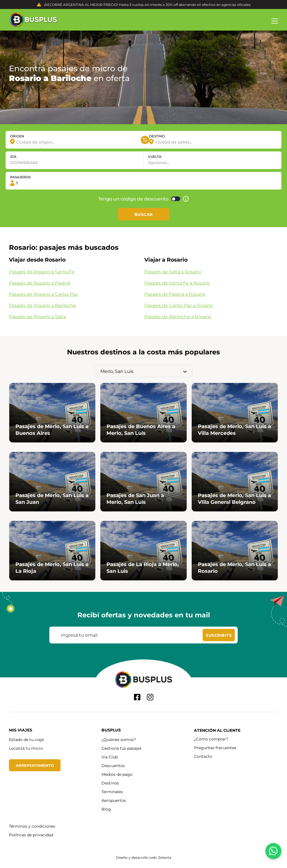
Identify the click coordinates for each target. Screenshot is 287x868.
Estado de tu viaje (26, 739)
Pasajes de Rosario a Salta (37, 316)
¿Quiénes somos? (119, 739)
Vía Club (110, 757)
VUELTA (155, 156)
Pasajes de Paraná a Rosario (175, 294)
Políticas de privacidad (31, 835)
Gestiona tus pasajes (121, 748)
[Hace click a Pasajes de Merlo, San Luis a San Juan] (52, 482)
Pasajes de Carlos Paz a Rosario (179, 305)
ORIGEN (17, 136)
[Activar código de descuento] (176, 199)
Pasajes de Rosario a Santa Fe (42, 272)
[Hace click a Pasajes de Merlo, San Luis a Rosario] (235, 551)
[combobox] (74, 142)
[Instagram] (150, 697)
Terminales (112, 792)
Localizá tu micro (26, 748)
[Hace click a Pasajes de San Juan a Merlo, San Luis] (143, 482)
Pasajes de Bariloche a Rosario (178, 316)
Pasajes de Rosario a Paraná (40, 283)
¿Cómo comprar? (211, 739)
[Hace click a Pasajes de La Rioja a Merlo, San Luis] (143, 551)
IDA (13, 156)
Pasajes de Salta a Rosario (173, 272)
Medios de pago (117, 774)
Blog (106, 809)
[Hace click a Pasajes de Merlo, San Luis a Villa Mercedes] (235, 413)
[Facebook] (137, 697)
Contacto (203, 756)
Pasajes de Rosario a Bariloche (42, 305)
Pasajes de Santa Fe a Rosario (177, 283)
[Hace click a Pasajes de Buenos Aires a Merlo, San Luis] (143, 413)
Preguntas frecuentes (215, 748)
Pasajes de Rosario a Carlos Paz (43, 294)
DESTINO (157, 136)
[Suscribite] (219, 635)
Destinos (110, 783)
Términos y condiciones (32, 826)
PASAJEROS (20, 177)
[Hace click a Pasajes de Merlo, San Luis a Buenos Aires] (52, 413)
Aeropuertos (114, 800)
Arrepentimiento (36, 765)
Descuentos (113, 766)
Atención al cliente (217, 730)
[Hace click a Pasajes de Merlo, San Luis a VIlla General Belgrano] (235, 482)
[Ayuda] (186, 199)
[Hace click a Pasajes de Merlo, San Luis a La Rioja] (52, 551)
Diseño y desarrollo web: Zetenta (144, 857)
